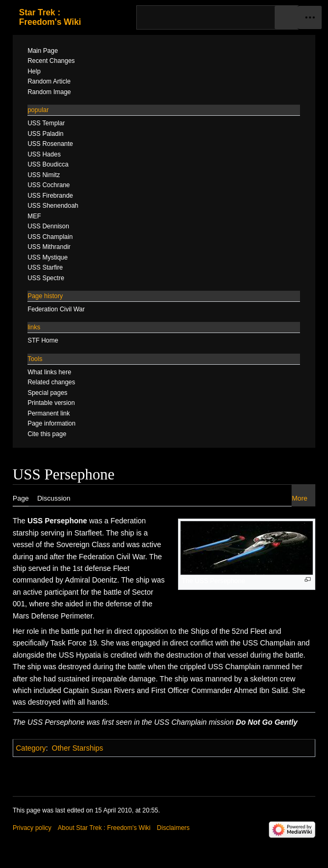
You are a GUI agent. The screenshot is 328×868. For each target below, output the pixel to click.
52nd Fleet (249, 631)
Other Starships (77, 748)
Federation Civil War (112, 557)
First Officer (170, 690)
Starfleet (88, 533)
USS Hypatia (80, 655)
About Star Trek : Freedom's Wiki (104, 828)
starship (26, 533)
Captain (76, 690)
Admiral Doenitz (91, 580)
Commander (212, 690)
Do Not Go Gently (267, 722)
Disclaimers (173, 828)
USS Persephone (57, 521)
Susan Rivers (113, 690)
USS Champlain (269, 643)
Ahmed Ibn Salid (261, 690)
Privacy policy (32, 828)
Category (31, 748)
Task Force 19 (73, 643)
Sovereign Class (83, 544)
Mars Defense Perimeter (53, 616)
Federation (128, 521)
